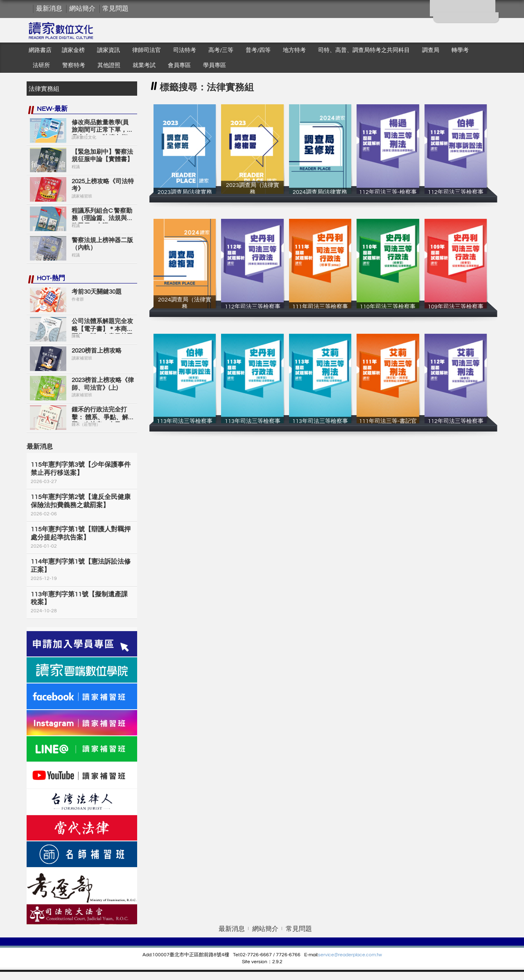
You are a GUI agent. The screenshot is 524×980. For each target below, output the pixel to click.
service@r (329, 955)
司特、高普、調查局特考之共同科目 (364, 50)
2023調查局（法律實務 (252, 192)
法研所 (41, 65)
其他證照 (109, 65)
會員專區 (179, 65)
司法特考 (185, 50)
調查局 (431, 50)
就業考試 (144, 65)
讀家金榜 (73, 50)
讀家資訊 (108, 50)
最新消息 (49, 9)
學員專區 (215, 65)
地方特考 (294, 50)
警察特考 (74, 65)
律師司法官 (147, 50)
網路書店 (40, 50)
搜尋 (129, 89)
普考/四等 (258, 50)
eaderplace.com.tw (361, 955)
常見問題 (115, 9)
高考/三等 (221, 50)
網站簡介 (82, 9)
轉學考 (460, 50)
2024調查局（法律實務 (185, 307)
